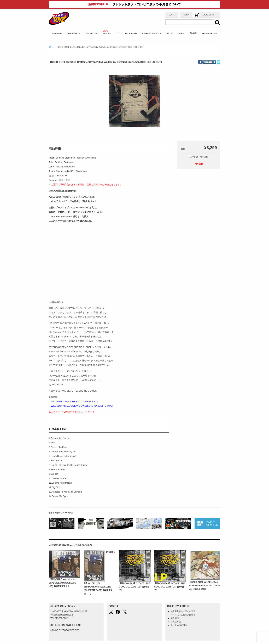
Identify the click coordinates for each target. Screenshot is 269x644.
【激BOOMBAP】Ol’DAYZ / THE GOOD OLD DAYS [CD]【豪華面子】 (134, 587)
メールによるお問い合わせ (183, 615)
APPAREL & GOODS (151, 33)
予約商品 (193, 33)
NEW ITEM (57, 33)
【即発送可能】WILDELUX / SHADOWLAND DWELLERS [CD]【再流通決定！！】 (62, 583)
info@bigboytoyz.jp (65, 615)
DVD (118, 33)
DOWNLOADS (73, 33)
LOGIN (172, 15)
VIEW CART (208, 15)
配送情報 (175, 618)
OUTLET (170, 33)
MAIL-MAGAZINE (209, 33)
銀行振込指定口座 (179, 625)
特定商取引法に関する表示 (183, 611)
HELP (186, 15)
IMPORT (107, 33)
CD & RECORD (92, 33)
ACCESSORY (131, 33)
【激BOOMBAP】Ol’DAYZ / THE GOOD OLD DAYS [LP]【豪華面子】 (169, 587)
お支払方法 (176, 622)
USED (181, 33)
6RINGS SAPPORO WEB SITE (65, 630)
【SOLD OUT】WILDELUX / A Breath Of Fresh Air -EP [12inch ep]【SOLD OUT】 (205, 586)
